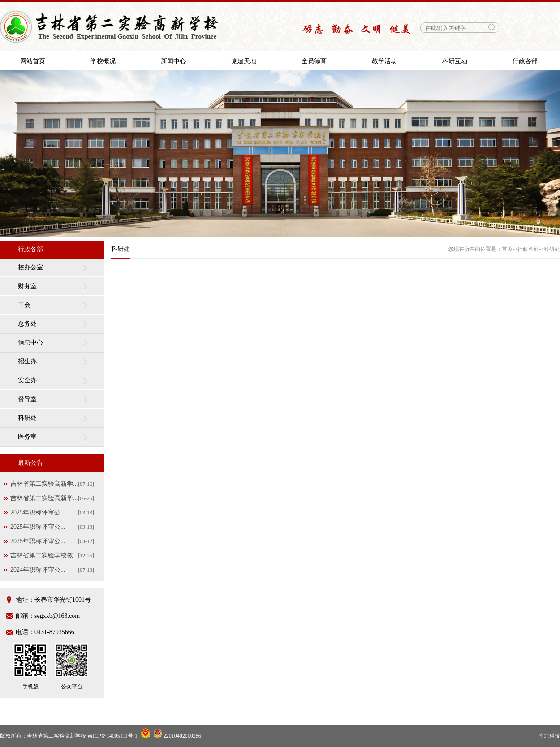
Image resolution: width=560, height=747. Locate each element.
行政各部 (525, 61)
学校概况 (103, 61)
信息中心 (30, 343)
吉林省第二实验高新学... (44, 484)
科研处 (27, 418)
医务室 (27, 437)
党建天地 (244, 61)
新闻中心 (173, 61)
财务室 (27, 286)
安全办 (27, 380)
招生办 (27, 361)
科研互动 (455, 61)
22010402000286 (177, 736)
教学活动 (384, 61)
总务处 (27, 324)
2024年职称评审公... (38, 570)
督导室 (27, 399)
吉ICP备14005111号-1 (112, 736)
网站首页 (33, 61)
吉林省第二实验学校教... (44, 555)
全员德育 (314, 61)
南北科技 (549, 736)
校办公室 (30, 267)
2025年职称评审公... (38, 512)
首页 (507, 249)
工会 (24, 305)
